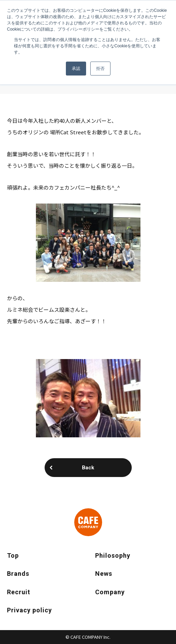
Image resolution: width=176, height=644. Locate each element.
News (104, 574)
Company (110, 592)
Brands (18, 574)
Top (13, 555)
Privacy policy (29, 610)
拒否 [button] (100, 69)
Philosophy (113, 555)
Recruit (19, 592)
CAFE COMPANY (88, 522)
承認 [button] (76, 69)
